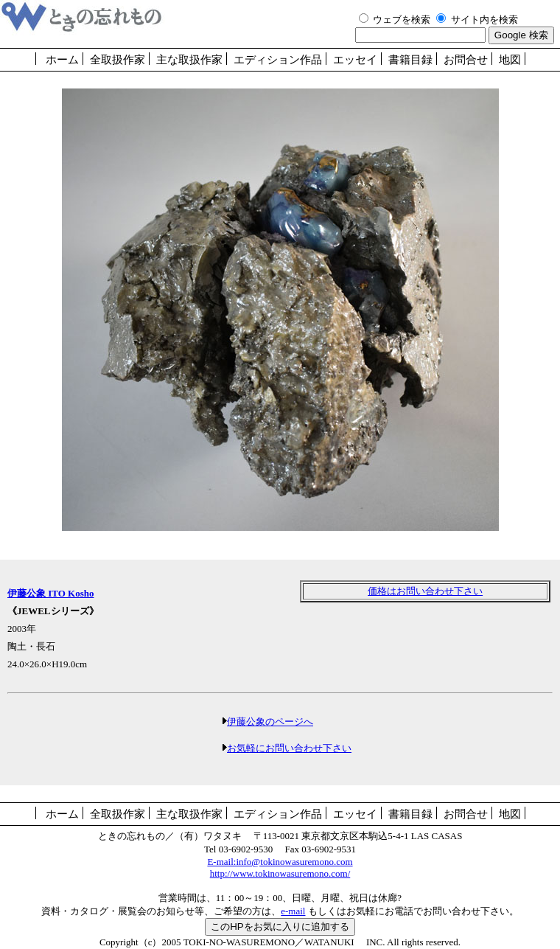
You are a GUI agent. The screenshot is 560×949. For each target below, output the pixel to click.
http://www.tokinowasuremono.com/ (280, 873)
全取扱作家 (118, 60)
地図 (510, 60)
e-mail (293, 911)
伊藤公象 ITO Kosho (51, 593)
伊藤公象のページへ (270, 722)
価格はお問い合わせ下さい (425, 591)
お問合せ (466, 60)
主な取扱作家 (189, 60)
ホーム (62, 60)
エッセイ (355, 60)
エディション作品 (278, 60)
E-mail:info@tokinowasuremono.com (280, 862)
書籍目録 (410, 60)
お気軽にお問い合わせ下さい (289, 748)
